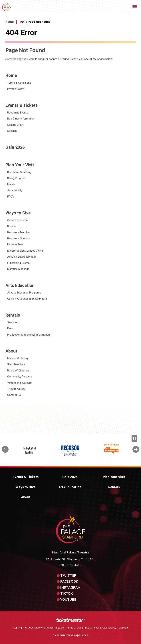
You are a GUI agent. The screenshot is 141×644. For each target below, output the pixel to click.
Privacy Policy (15, 89)
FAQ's (11, 197)
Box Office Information (21, 119)
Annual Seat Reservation (22, 257)
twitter (68, 576)
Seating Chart (15, 125)
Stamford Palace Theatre (7, 6)
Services (12, 322)
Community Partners (20, 377)
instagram (70, 588)
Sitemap (123, 628)
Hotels (11, 184)
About (11, 351)
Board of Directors (18, 371)
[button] (5, 451)
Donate (12, 226)
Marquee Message (18, 269)
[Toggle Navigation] (135, 6)
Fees (10, 328)
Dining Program (16, 178)
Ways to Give (18, 213)
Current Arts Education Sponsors (27, 299)
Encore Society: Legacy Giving (25, 251)
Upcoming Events (18, 113)
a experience (71, 635)
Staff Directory (16, 364)
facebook (69, 582)
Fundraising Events (18, 263)
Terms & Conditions (19, 83)
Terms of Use (74, 628)
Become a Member (19, 232)
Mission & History (18, 358)
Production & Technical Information (29, 335)
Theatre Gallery (16, 389)
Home (10, 22)
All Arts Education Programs (24, 293)
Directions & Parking (19, 172)
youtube (68, 600)
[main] (70, 217)
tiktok (67, 594)
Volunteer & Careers (19, 383)
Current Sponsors (18, 220)
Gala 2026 (15, 147)
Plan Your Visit (20, 165)
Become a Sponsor (19, 238)
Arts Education (20, 285)
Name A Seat (15, 244)
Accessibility (15, 190)
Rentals (13, 315)
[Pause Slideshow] (134, 439)
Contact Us (14, 395)
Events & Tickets (22, 105)
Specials (12, 131)
